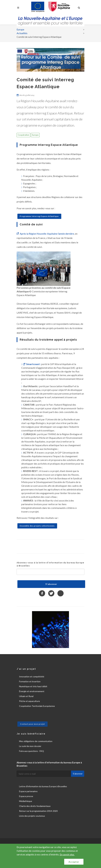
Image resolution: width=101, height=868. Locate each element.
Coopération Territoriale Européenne (37, 706)
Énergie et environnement (32, 691)
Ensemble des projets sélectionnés (37, 526)
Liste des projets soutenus (32, 816)
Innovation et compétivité (32, 677)
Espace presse (26, 796)
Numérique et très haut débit (33, 686)
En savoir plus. (67, 854)
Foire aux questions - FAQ (31, 751)
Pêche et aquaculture (29, 701)
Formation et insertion (30, 681)
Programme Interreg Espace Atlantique (39, 216)
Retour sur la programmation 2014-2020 (38, 811)
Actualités (22, 33)
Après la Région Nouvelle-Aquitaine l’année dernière (47, 234)
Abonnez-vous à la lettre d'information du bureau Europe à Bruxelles (50, 564)
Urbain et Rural (26, 696)
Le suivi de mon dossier (30, 746)
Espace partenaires (28, 791)
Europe (20, 29)
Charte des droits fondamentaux (35, 806)
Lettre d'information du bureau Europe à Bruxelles (43, 786)
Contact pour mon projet (32, 724)
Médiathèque (26, 801)
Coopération (23, 135)
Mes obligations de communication (36, 741)
